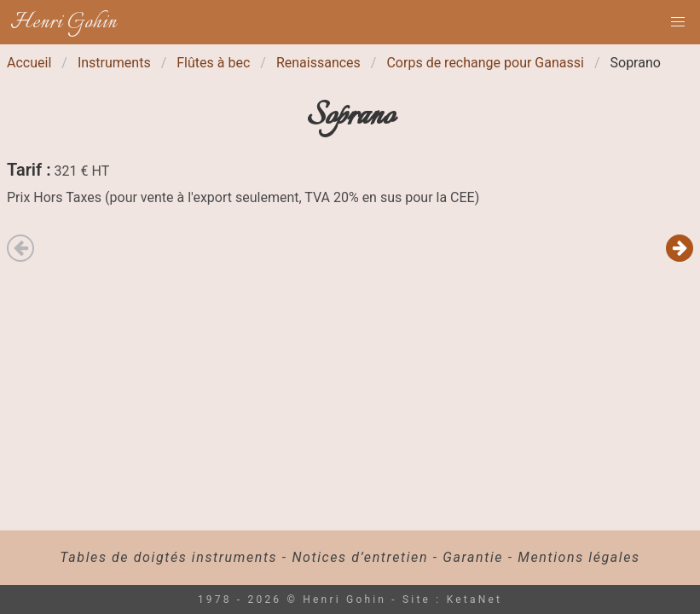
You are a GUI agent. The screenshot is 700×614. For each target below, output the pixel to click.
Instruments (114, 63)
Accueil (29, 63)
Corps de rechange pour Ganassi (485, 63)
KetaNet (474, 600)
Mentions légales (579, 557)
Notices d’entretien (360, 557)
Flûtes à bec (213, 63)
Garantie (473, 557)
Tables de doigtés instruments (168, 557)
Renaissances (318, 63)
